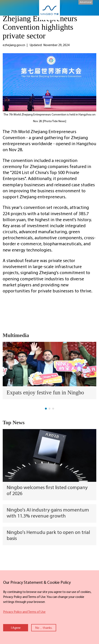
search (90, 9)
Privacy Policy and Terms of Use (24, 612)
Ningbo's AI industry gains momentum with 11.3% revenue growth (48, 513)
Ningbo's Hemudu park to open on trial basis (48, 536)
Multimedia (16, 335)
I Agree (16, 628)
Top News (14, 422)
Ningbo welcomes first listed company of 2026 (47, 491)
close (2, 579)
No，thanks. (44, 628)
